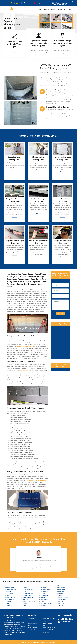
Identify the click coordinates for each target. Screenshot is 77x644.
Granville (25, 591)
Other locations (44, 599)
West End (61, 601)
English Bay (8, 601)
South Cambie (62, 589)
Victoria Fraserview (63, 597)
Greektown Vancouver (28, 593)
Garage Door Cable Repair (49, 630)
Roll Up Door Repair (32, 627)
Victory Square (62, 599)
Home (39, 9)
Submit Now (60, 313)
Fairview (7, 603)
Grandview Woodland (28, 589)
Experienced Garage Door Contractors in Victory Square (38, 43)
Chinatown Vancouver (10, 589)
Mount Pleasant (44, 595)
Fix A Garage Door (32, 618)
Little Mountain (44, 591)
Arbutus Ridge (8, 585)
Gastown (25, 587)
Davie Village (8, 595)
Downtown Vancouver (10, 597)
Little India (43, 587)
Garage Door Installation (34, 621)
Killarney (25, 605)
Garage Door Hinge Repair (49, 621)
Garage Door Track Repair (49, 618)
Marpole (43, 593)
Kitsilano (43, 585)
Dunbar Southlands (10, 599)
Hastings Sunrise (27, 595)
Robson (60, 585)
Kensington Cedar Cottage (29, 601)
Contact (70, 9)
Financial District (27, 585)
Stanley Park (61, 591)
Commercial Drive (9, 593)
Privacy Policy (46, 632)
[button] (34, 553)
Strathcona (61, 593)
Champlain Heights (10, 587)
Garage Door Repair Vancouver (38, 642)
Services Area (61, 9)
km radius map (60, 342)
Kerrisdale (25, 603)
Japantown (25, 599)
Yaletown (61, 605)
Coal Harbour (8, 591)
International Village (28, 597)
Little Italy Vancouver (46, 589)
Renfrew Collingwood (46, 603)
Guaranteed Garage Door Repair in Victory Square (63, 43)
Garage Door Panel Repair (49, 627)
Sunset (60, 595)
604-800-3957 (59, 4)
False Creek (8, 605)
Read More (14, 170)
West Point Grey (62, 603)
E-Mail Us (65, 621)
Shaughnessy (62, 587)
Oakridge (43, 597)
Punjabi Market (44, 601)
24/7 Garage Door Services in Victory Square (14, 44)
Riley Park (43, 605)
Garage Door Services (49, 9)
